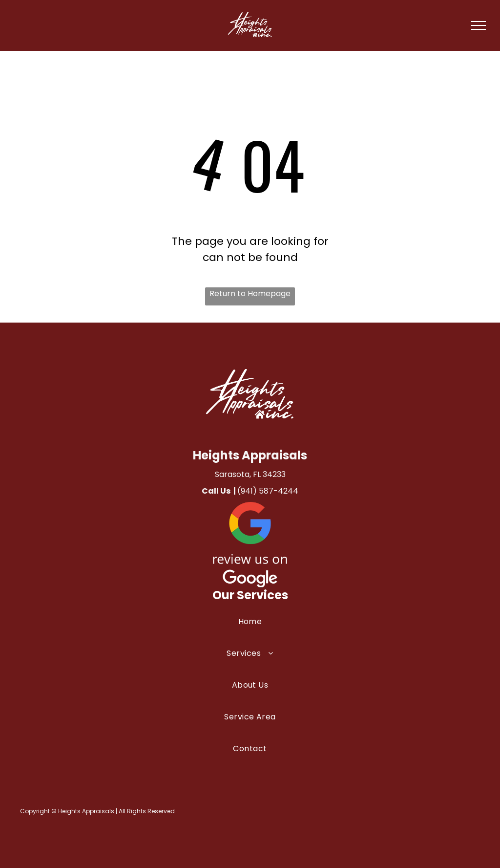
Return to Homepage (250, 293)
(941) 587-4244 (268, 491)
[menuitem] (250, 631)
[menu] (479, 25)
